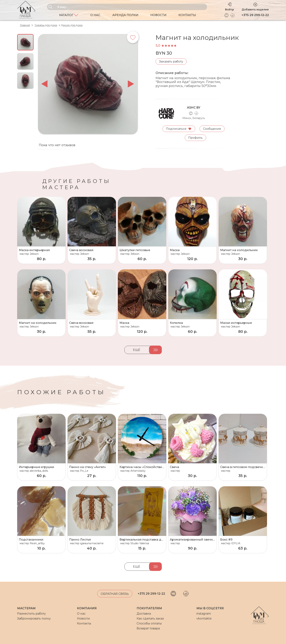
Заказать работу (171, 61)
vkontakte (204, 619)
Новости (158, 15)
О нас (95, 15)
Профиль (195, 138)
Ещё (137, 350)
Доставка (144, 614)
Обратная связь (115, 594)
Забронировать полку (34, 619)
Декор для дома (72, 25)
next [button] (131, 84)
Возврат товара (148, 628)
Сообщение (212, 129)
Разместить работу (31, 614)
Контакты (187, 15)
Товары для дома (46, 25)
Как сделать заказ (150, 619)
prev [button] (44, 84)
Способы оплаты (149, 623)
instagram (204, 614)
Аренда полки (125, 15)
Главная (25, 25)
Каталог (69, 15)
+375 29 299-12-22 (255, 15)
